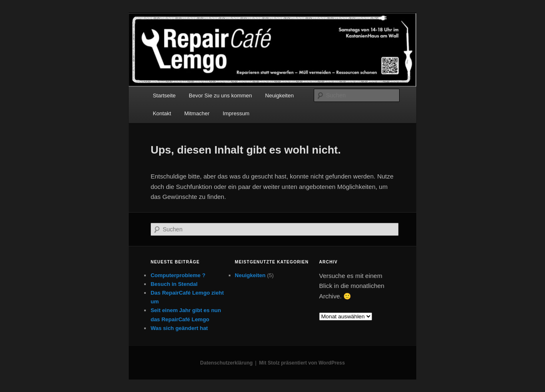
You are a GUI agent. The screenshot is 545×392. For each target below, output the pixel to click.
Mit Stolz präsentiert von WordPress (302, 363)
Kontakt (162, 113)
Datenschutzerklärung (226, 363)
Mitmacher (197, 113)
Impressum (236, 113)
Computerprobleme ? (178, 275)
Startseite (164, 96)
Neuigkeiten (279, 96)
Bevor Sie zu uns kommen (220, 96)
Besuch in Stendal (174, 284)
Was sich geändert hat (179, 328)
